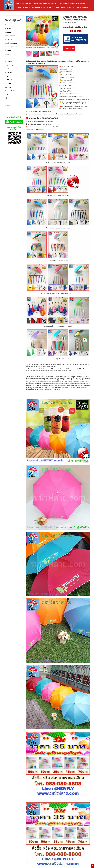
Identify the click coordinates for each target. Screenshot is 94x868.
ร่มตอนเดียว (45, 8)
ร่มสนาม (19, 8)
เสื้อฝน (51, 8)
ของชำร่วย (54, 3)
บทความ (68, 8)
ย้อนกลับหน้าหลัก (69, 49)
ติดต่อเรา (85, 8)
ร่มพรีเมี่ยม (28, 3)
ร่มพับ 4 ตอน (36, 8)
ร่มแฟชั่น (35, 3)
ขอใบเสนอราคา (77, 8)
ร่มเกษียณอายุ (75, 3)
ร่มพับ (63, 8)
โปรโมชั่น (57, 8)
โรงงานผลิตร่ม (27, 8)
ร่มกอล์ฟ (83, 3)
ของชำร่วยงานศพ (64, 3)
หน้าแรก (19, 3)
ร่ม (23, 3)
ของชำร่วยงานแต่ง (44, 3)
